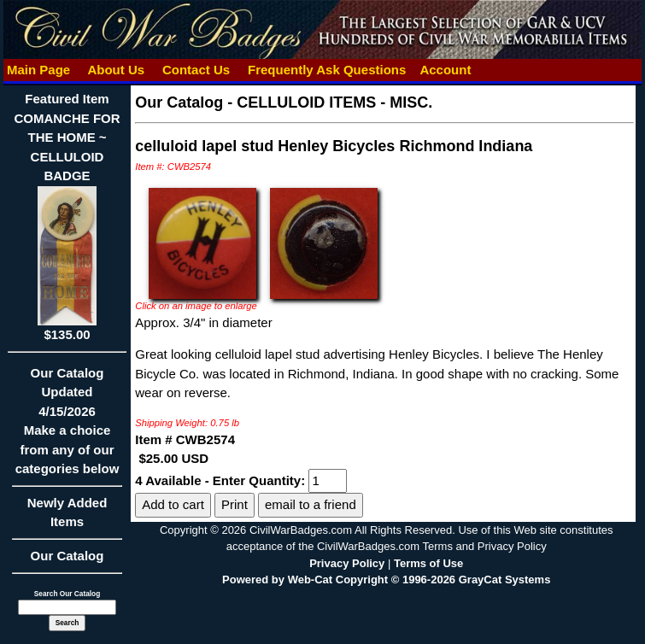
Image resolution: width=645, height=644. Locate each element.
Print (235, 504)
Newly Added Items (67, 518)
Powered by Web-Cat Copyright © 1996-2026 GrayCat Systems (386, 580)
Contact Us (196, 70)
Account (445, 70)
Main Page (39, 70)
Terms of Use (428, 563)
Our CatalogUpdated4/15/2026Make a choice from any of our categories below (67, 427)
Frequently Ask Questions (327, 70)
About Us (116, 70)
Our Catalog (67, 556)
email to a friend (311, 504)
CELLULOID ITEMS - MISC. (334, 102)
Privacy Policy (347, 563)
